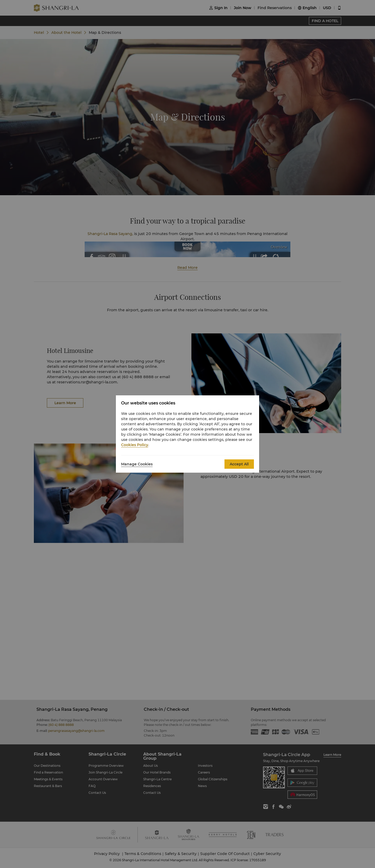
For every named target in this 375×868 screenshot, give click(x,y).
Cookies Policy (135, 445)
